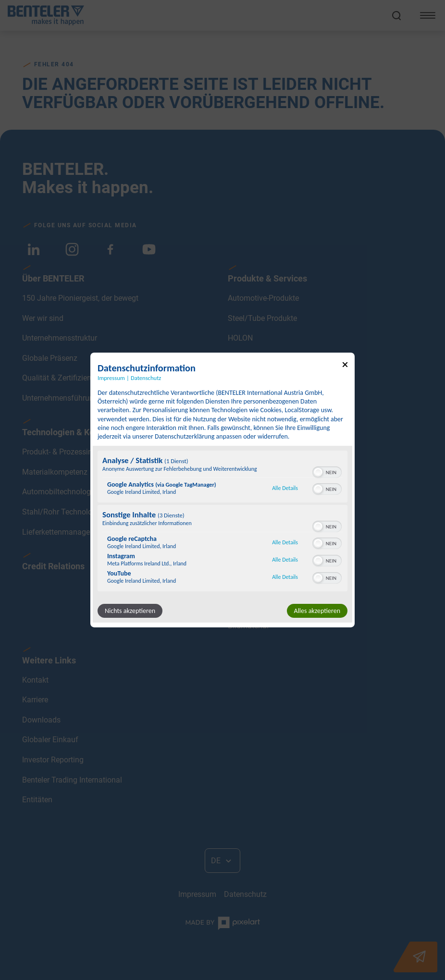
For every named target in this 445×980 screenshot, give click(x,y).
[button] (318, 472)
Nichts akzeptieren (130, 611)
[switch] (327, 471)
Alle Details (285, 488)
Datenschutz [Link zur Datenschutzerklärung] (146, 378)
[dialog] (222, 490)
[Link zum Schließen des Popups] (345, 366)
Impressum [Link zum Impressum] (111, 378)
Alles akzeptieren (317, 611)
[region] (222, 522)
